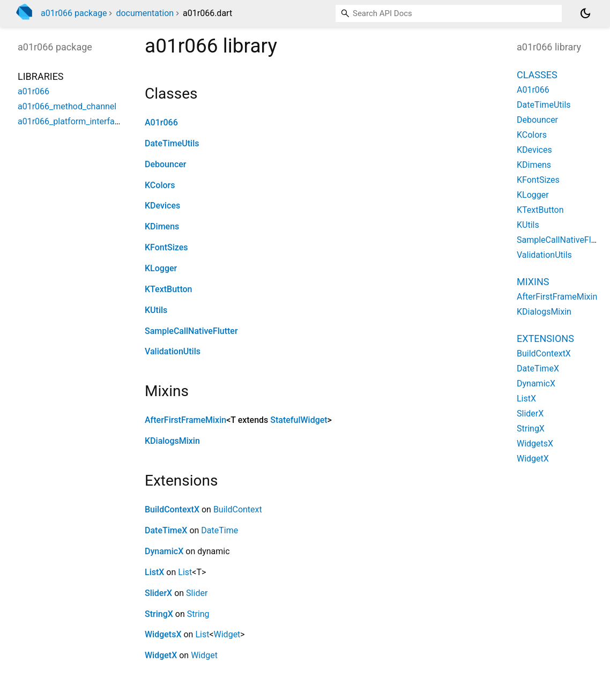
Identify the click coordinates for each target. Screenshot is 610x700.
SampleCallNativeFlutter (191, 331)
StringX (159, 614)
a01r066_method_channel (67, 106)
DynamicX (164, 551)
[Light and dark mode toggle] (585, 13)
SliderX (158, 593)
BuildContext (238, 509)
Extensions (545, 338)
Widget (227, 634)
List (185, 572)
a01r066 (34, 91)
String (198, 614)
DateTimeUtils (172, 143)
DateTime (220, 530)
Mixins (533, 282)
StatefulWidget (299, 420)
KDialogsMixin (172, 441)
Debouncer (165, 164)
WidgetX (161, 655)
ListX (154, 572)
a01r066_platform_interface (71, 121)
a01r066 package (74, 13)
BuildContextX (172, 509)
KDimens (162, 226)
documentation (145, 13)
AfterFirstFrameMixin (185, 420)
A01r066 (161, 122)
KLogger (161, 268)
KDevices (162, 206)
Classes (537, 75)
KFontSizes (166, 247)
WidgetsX (163, 634)
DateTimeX (166, 530)
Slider (197, 593)
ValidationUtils (173, 351)
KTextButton (169, 289)
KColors (160, 185)
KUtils (156, 310)
